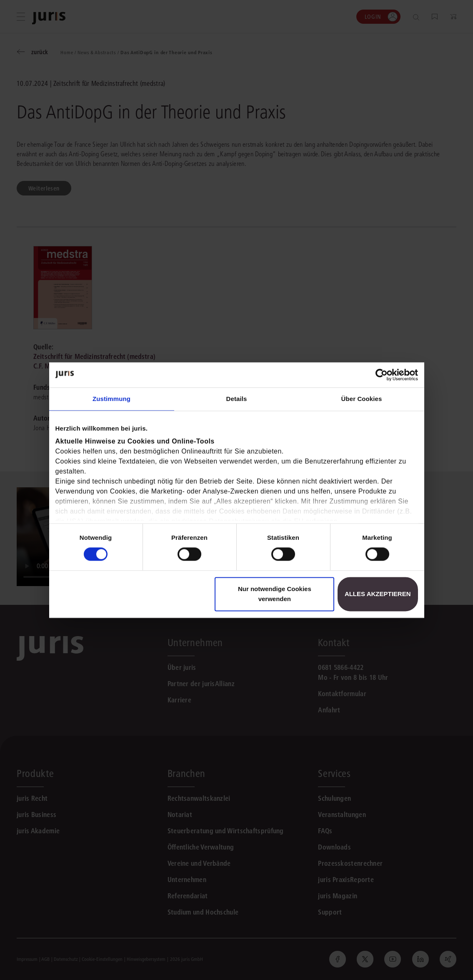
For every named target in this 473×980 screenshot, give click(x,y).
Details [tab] (237, 399)
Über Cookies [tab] (362, 399)
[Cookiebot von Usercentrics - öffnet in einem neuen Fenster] (382, 375)
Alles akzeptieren (378, 594)
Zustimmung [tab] (111, 399)
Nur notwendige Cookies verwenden (275, 594)
